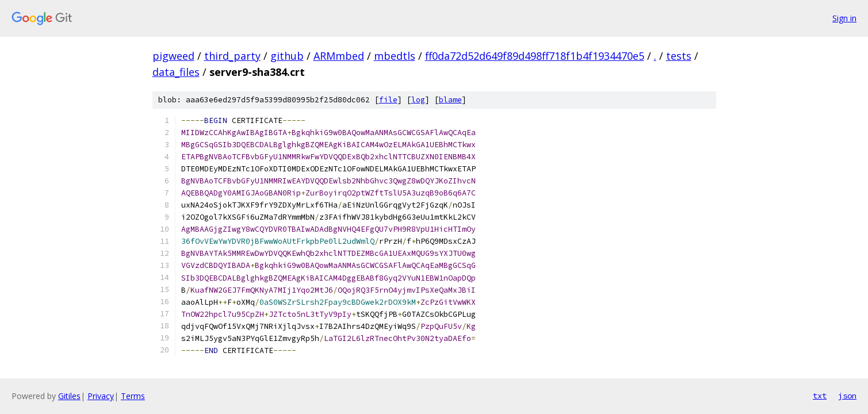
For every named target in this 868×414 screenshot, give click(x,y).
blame (450, 100)
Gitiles (69, 396)
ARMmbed (339, 56)
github (287, 56)
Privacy (101, 396)
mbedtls (395, 56)
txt (820, 396)
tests (679, 56)
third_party (232, 56)
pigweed (173, 56)
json (847, 396)
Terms (133, 396)
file (388, 100)
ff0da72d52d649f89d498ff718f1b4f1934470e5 (535, 56)
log (418, 100)
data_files (176, 72)
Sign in (844, 18)
